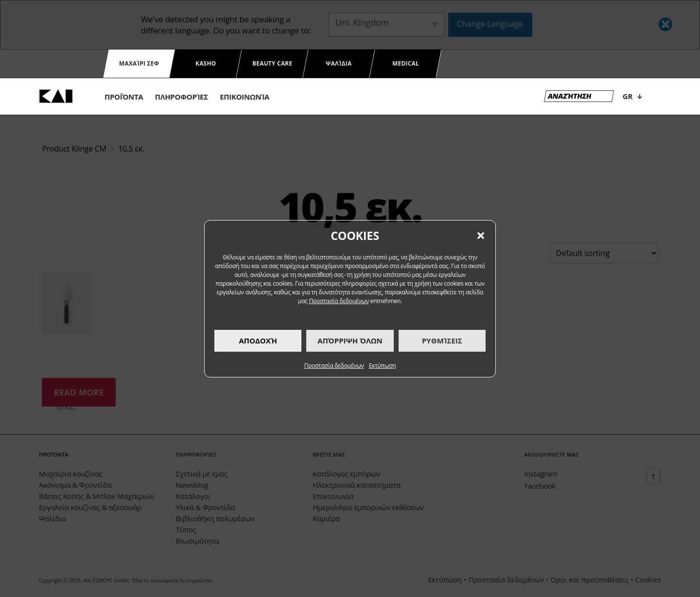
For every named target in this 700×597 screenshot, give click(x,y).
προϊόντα (124, 97)
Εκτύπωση (383, 366)
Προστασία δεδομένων (339, 301)
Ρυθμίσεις (442, 341)
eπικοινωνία (245, 97)
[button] (481, 236)
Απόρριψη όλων (350, 341)
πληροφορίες (182, 97)
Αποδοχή (258, 341)
